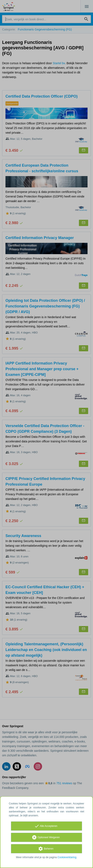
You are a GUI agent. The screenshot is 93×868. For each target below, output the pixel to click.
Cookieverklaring (67, 857)
